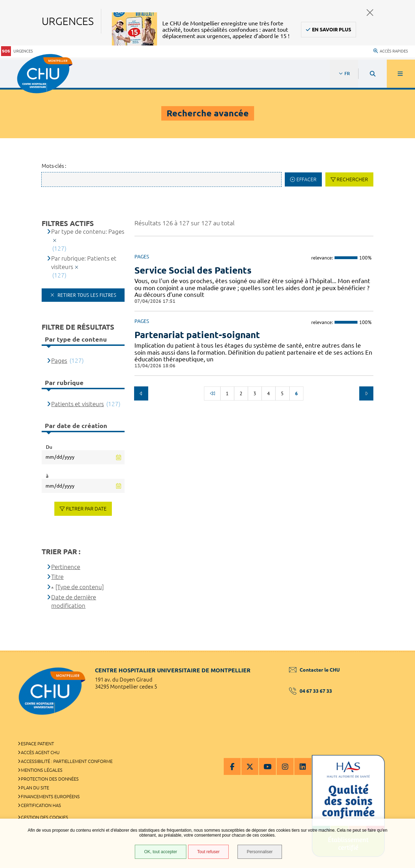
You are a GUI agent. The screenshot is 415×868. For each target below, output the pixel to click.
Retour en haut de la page (397, 650)
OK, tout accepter (160, 852)
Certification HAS (41, 805)
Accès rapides (391, 51)
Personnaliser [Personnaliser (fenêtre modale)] (260, 852)
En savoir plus (332, 30)
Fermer (370, 13)
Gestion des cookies (44, 817)
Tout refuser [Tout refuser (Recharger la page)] (208, 852)
